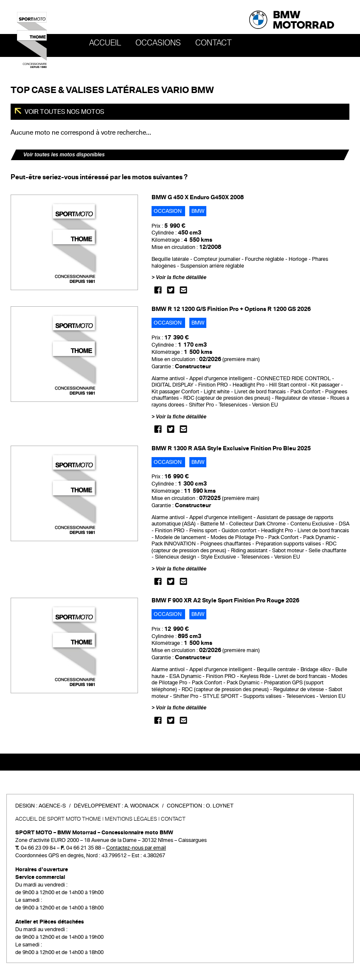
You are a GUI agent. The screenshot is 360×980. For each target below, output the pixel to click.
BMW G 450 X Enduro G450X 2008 (198, 197)
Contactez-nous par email (136, 848)
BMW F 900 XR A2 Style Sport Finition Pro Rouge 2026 (225, 600)
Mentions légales (131, 819)
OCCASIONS (158, 43)
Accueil (105, 43)
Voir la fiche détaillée (181, 277)
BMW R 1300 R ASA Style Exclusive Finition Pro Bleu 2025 (231, 448)
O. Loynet (220, 806)
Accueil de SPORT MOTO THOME (58, 819)
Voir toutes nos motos (64, 112)
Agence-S (52, 806)
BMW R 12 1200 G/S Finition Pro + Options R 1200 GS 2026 (231, 309)
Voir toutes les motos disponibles (64, 155)
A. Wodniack (142, 806)
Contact (214, 43)
